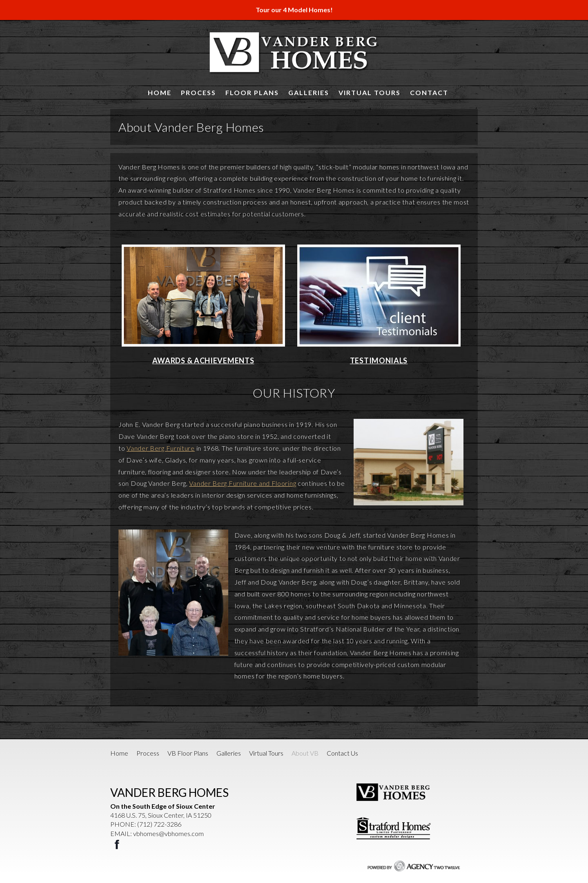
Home (160, 92)
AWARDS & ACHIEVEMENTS (203, 360)
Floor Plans (252, 92)
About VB (305, 753)
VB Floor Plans (188, 753)
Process (198, 92)
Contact (429, 92)
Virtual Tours (370, 92)
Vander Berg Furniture (161, 448)
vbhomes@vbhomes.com (168, 833)
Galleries (309, 92)
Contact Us (342, 753)
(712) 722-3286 (159, 824)
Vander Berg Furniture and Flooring (243, 483)
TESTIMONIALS (379, 360)
